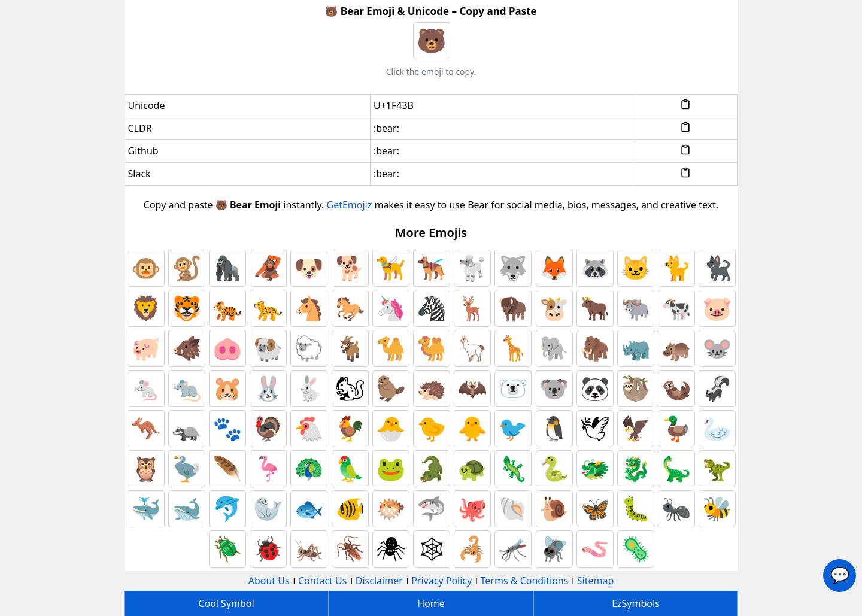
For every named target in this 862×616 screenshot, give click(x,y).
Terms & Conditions (525, 581)
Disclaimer (379, 581)
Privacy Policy (441, 581)
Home (431, 603)
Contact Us (322, 581)
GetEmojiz (350, 205)
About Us (269, 581)
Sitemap (596, 581)
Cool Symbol (226, 603)
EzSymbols (636, 603)
